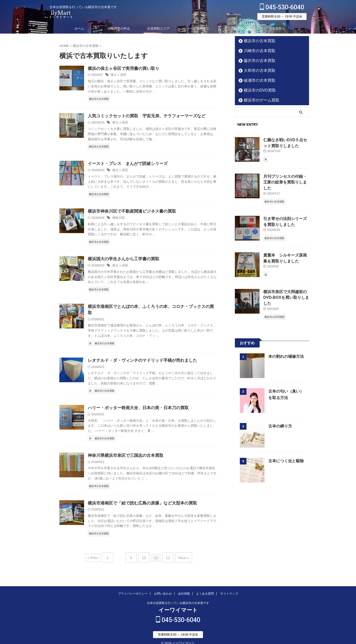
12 (167, 553)
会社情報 (184, 588)
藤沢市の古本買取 (256, 61)
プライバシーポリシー (133, 588)
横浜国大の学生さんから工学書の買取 (121, 260)
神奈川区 (118, 219)
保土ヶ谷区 (118, 75)
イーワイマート (178, 604)
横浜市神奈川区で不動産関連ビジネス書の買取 (129, 212)
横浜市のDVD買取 (256, 90)
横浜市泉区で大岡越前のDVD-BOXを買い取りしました (285, 289)
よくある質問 (205, 588)
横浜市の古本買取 (256, 41)
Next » (181, 553)
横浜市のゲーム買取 (257, 100)
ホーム (79, 29)
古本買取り (277, 29)
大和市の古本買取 (256, 70)
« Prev (96, 553)
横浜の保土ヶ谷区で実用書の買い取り (121, 69)
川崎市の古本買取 (256, 51)
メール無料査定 (198, 29)
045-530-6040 (282, 7)
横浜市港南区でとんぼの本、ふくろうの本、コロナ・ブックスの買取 (149, 308)
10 (144, 553)
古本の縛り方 (279, 417)
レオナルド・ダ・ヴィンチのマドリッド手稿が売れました (139, 356)
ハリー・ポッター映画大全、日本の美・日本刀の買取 (135, 404)
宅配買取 (237, 29)
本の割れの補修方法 (285, 347)
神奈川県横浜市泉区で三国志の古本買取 (123, 452)
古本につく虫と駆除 (285, 452)
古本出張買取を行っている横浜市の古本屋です (178, 597)
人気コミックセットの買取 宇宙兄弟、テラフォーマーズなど (143, 116)
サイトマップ (229, 588)
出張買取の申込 (119, 29)
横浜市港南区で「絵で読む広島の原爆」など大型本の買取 (139, 499)
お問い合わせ (163, 588)
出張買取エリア (158, 29)
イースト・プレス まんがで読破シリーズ (125, 164)
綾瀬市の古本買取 (256, 80)
